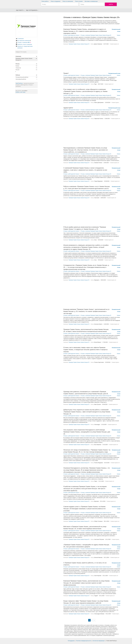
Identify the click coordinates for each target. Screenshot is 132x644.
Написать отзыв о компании (24, 45)
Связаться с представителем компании (24, 47)
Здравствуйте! (68, 108)
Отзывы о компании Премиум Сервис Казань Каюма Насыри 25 (96, 35)
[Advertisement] (26, 121)
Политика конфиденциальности (84, 641)
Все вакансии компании (23, 41)
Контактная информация (99, 641)
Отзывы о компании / (23, 43)
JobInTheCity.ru (19, 83)
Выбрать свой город (20, 92)
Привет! (66, 73)
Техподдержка (71, 641)
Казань (119, 35)
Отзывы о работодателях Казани (71, 35)
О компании (20, 39)
